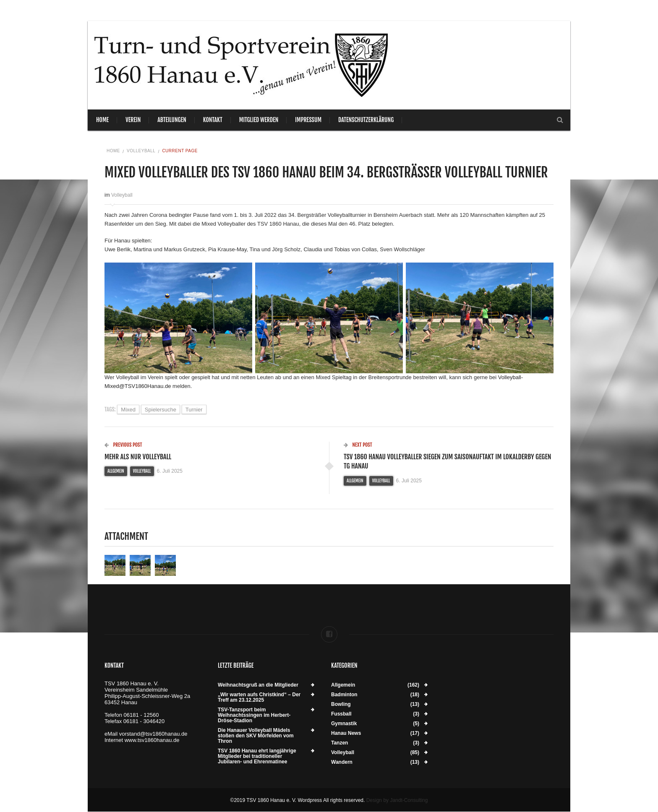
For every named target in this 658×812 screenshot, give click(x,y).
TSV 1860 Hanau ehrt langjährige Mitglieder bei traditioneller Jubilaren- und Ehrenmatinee (257, 756)
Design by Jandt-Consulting (397, 800)
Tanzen (339, 743)
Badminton (344, 695)
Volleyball (141, 151)
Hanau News (346, 733)
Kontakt (213, 120)
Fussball (341, 714)
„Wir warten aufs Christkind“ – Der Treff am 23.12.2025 (259, 697)
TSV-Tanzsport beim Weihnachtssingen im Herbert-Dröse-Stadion (254, 715)
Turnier (194, 410)
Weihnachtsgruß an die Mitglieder (258, 685)
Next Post (358, 445)
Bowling (341, 704)
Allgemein (116, 471)
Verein (133, 120)
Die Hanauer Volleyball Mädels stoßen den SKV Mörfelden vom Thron (256, 736)
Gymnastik (344, 724)
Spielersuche (161, 410)
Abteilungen (172, 120)
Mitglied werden (259, 120)
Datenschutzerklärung (366, 120)
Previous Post (123, 445)
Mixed (128, 410)
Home (102, 120)
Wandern (342, 762)
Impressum (308, 120)
